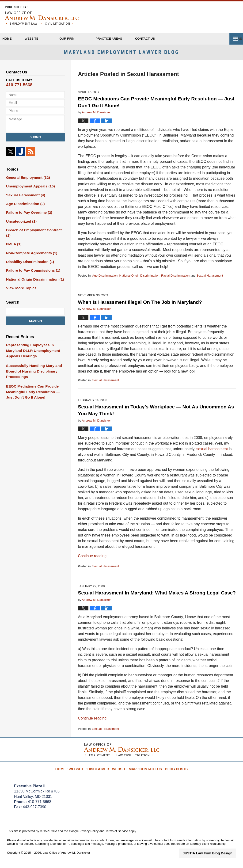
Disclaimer (102, 770)
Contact (169, 39)
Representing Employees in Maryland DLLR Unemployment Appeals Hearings (35, 342)
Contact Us (150, 770)
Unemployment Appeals (28, 190)
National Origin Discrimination (139, 280)
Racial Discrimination (175, 280)
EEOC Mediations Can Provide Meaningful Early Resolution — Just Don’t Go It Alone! (34, 380)
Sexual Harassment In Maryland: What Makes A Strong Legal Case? (157, 597)
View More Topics (20, 280)
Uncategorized (20, 222)
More (233, 39)
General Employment (26, 181)
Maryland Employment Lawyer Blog (42, 15)
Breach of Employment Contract (34, 231)
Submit (35, 141)
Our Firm (83, 39)
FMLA (13, 239)
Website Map (126, 770)
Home (15, 39)
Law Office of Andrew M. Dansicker (66, 857)
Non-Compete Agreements (29, 247)
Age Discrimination (105, 280)
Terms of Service (117, 836)
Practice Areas (125, 39)
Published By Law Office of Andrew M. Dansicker (216, 17)
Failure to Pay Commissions (31, 263)
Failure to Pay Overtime (27, 214)
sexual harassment (213, 453)
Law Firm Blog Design (214, 857)
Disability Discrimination (28, 255)
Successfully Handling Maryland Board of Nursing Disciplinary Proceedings (31, 361)
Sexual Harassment (210, 280)
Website (48, 39)
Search (36, 313)
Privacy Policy (89, 836)
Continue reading (92, 560)
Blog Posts (173, 770)
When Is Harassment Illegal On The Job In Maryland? (140, 306)
